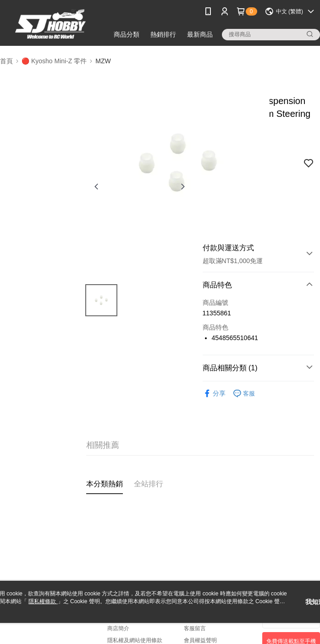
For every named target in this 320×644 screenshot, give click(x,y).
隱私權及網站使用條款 (135, 640)
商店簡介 (118, 628)
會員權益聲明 (200, 640)
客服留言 (195, 628)
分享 (214, 394)
